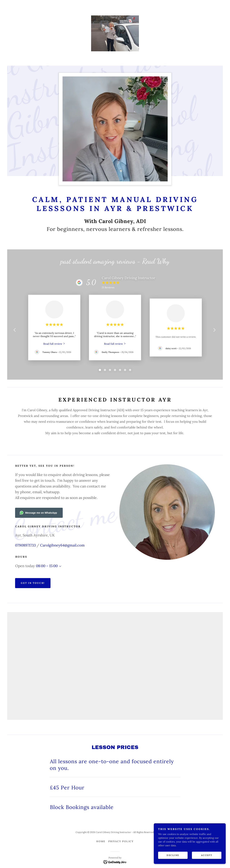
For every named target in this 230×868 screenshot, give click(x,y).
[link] (115, 33)
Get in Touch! (33, 583)
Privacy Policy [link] (121, 841)
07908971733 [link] (25, 545)
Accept (207, 855)
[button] (59, 566)
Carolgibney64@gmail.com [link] (62, 545)
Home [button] (101, 841)
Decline (173, 855)
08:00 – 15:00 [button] (47, 566)
